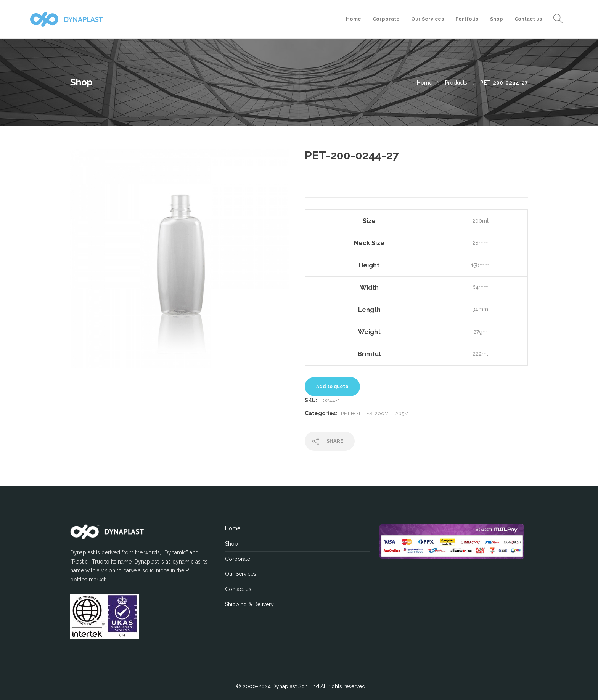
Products (456, 83)
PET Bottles (357, 413)
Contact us (528, 19)
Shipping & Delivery (249, 604)
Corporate (386, 19)
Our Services (428, 19)
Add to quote (332, 387)
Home (354, 19)
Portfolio (467, 19)
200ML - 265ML (393, 413)
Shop (497, 19)
